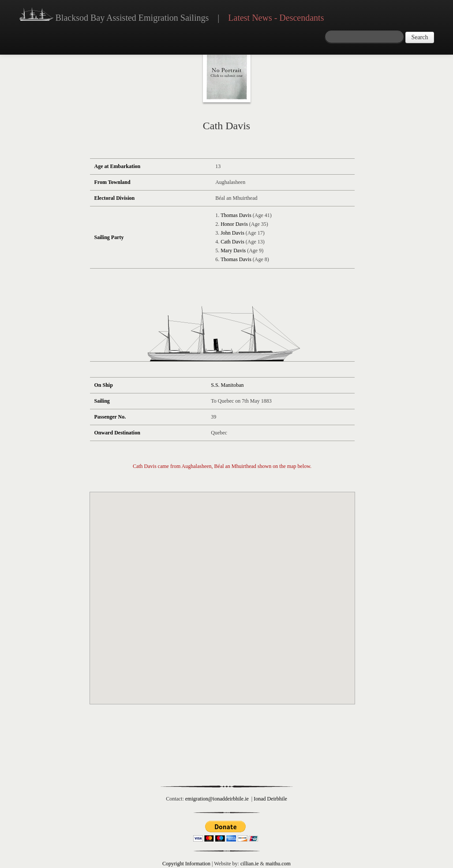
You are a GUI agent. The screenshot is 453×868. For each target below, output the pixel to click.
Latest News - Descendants (276, 18)
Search (419, 37)
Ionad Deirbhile (270, 799)
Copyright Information (186, 864)
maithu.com (278, 864)
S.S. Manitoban (227, 385)
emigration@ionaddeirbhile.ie (217, 799)
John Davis (232, 233)
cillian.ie (250, 864)
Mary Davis (233, 251)
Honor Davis (234, 224)
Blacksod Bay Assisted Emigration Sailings (114, 15)
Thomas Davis (236, 215)
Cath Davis (232, 242)
